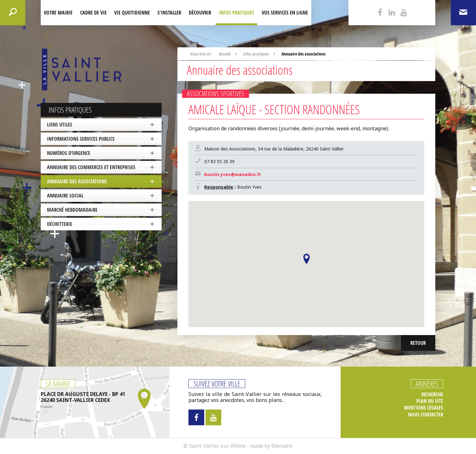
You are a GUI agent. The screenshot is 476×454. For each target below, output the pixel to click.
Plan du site (430, 401)
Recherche (432, 395)
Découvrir (200, 13)
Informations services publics (81, 139)
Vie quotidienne (132, 13)
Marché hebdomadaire (72, 210)
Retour (418, 343)
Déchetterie (60, 224)
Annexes (427, 384)
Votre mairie (58, 13)
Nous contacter (426, 415)
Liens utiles (60, 125)
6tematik (282, 446)
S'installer (169, 13)
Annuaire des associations (77, 181)
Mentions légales (424, 408)
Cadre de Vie (93, 13)
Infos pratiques (236, 13)
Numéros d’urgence (69, 153)
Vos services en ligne (285, 13)
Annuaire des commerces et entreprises (91, 167)
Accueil (225, 54)
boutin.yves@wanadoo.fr (233, 174)
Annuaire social (65, 196)
